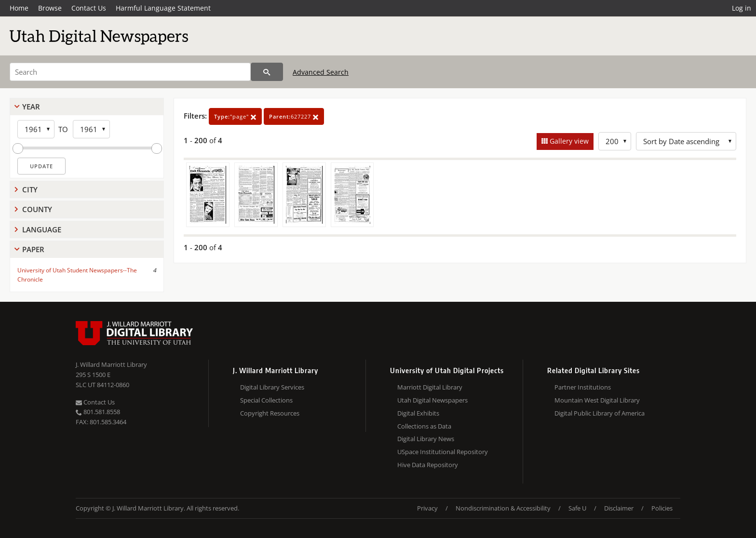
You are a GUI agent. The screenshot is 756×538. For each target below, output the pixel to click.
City (30, 189)
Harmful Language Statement (163, 8)
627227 (294, 116)
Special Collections (266, 400)
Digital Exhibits (418, 413)
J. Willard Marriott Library (111, 364)
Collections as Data (424, 426)
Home (19, 8)
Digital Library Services (272, 387)
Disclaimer (619, 508)
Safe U (577, 508)
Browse (50, 8)
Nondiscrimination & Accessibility (503, 508)
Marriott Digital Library (430, 387)
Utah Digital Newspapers (432, 400)
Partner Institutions (583, 387)
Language (42, 229)
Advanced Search (321, 72)
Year (31, 107)
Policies (662, 508)
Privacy (427, 508)
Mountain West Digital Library (597, 400)
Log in (742, 8)
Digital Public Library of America (600, 413)
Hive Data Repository (428, 465)
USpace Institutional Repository (443, 452)
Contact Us (89, 8)
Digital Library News (426, 439)
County (37, 209)
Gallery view (568, 141)
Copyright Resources (270, 413)
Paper (33, 249)
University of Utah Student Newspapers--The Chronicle (77, 275)
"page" (235, 116)
